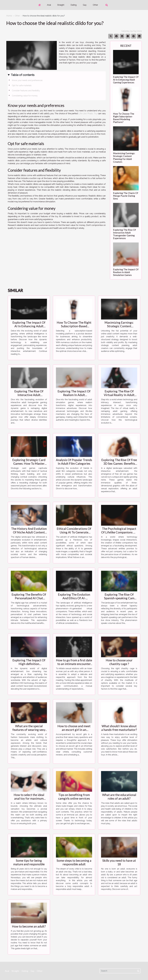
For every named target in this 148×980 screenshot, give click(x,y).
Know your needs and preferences (27, 80)
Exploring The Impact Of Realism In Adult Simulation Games (126, 272)
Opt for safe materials (22, 85)
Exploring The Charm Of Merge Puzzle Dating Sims (126, 196)
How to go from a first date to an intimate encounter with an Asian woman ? (74, 664)
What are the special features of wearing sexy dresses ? (29, 730)
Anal (49, 5)
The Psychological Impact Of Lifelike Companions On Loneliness (119, 532)
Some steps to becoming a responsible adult (74, 862)
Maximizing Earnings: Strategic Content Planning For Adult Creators (124, 157)
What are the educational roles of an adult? (119, 797)
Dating (74, 5)
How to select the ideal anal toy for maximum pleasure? (29, 798)
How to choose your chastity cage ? (119, 662)
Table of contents (23, 75)
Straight (61, 5)
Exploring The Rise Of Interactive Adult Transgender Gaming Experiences (125, 234)
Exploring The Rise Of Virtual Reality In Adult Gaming (119, 395)
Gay (85, 5)
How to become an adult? (29, 926)
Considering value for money (25, 96)
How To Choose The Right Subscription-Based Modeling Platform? (124, 118)
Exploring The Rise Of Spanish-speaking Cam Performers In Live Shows (119, 598)
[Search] (120, 971)
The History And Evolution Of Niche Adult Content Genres (29, 532)
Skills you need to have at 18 (119, 862)
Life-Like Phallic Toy (88, 114)
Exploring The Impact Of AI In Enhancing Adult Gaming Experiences (126, 80)
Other (95, 5)
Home (9, 16)
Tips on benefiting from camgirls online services (74, 797)
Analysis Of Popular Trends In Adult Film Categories (74, 462)
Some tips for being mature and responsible (29, 862)
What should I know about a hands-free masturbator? (119, 728)
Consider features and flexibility (26, 91)
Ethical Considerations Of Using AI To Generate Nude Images (74, 532)
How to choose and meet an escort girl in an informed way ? (74, 730)
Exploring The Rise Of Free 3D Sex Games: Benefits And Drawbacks (119, 463)
